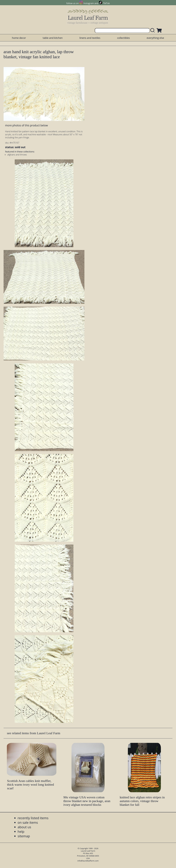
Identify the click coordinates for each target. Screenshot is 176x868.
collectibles (123, 38)
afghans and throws (17, 155)
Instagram (89, 3)
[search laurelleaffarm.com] (153, 30)
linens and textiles (90, 38)
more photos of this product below (26, 125)
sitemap (24, 836)
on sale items (28, 822)
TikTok (106, 3)
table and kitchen (53, 38)
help (21, 831)
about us (24, 827)
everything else (155, 38)
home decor (19, 38)
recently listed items (33, 818)
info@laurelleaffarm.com (88, 861)
